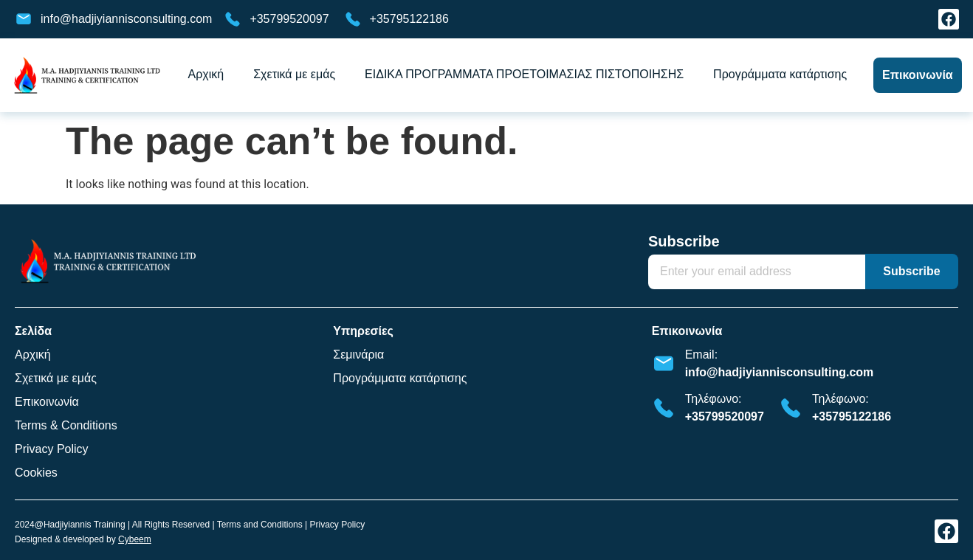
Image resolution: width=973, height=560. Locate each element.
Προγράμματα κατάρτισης (780, 74)
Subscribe (684, 242)
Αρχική (206, 74)
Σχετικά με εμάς (294, 74)
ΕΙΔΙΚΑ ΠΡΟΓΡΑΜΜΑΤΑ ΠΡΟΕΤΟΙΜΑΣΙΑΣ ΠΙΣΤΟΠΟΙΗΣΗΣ (524, 74)
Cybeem (135, 539)
